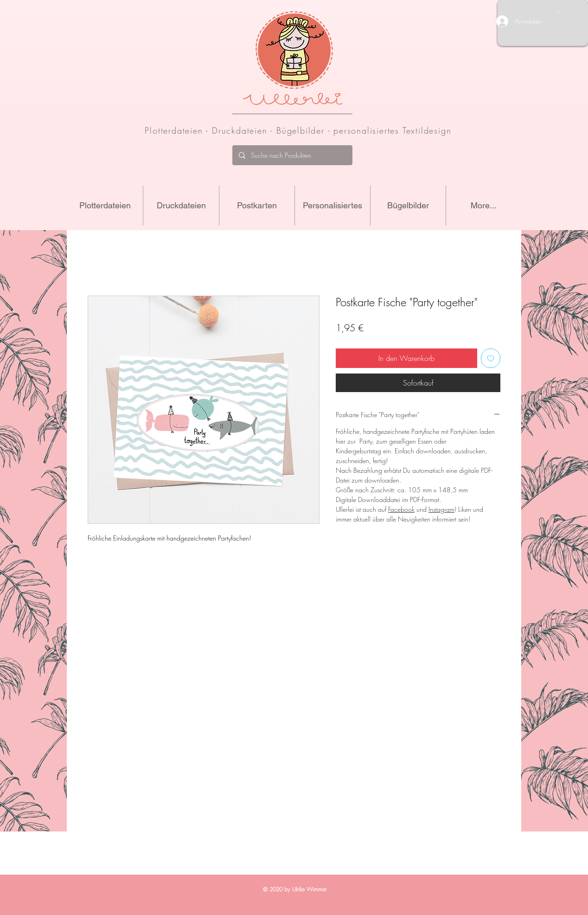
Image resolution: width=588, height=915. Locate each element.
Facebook (401, 509)
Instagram (441, 509)
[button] (558, 12)
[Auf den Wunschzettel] (491, 358)
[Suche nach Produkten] (292, 155)
